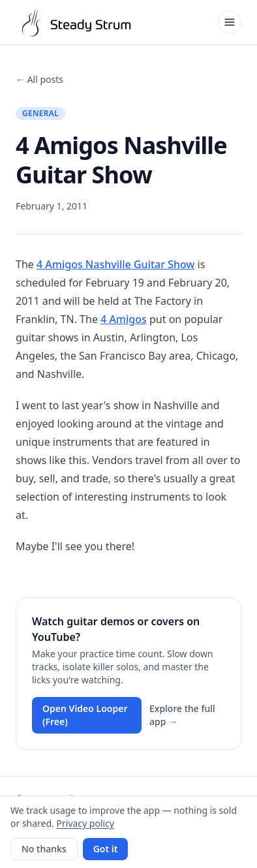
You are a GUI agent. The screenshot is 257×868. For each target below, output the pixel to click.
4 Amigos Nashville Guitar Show (115, 264)
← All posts (39, 79)
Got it (106, 849)
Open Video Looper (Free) (85, 715)
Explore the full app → (182, 715)
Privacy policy (86, 823)
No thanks (44, 849)
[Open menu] (230, 22)
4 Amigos (124, 319)
